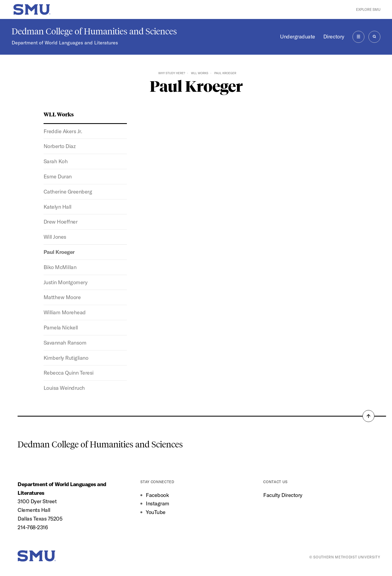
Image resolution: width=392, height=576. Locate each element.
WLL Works (200, 73)
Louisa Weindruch (64, 388)
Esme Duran (58, 176)
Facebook (157, 495)
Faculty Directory (283, 495)
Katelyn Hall (57, 207)
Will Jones (55, 237)
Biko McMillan (60, 267)
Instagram (158, 503)
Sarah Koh (56, 161)
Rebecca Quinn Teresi (69, 373)
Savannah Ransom (65, 343)
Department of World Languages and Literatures (65, 43)
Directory (334, 36)
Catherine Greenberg (68, 192)
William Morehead (65, 312)
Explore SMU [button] (368, 9)
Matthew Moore (62, 297)
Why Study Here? (172, 73)
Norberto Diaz (60, 146)
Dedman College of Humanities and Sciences (94, 31)
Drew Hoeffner (61, 222)
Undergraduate (298, 36)
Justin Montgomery (66, 282)
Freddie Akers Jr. (63, 131)
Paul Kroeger (59, 252)
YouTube (156, 512)
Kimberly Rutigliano (66, 358)
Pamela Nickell (61, 327)
